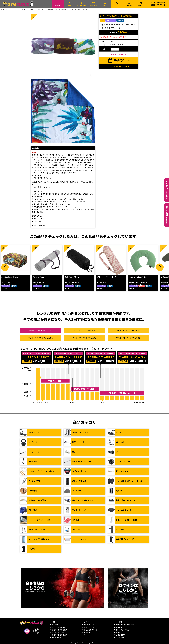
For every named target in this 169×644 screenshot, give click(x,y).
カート (117, 4)
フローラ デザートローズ (107, 277)
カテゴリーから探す (167, 190)
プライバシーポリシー (124, 630)
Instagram (27, 631)
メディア (87, 622)
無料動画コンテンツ (91, 625)
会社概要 (119, 622)
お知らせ (55, 625)
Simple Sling (39, 277)
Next (160, 267)
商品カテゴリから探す (59, 630)
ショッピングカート (91, 630)
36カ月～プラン (41, 338)
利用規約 (119, 627)
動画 (70, 5)
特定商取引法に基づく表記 (125, 625)
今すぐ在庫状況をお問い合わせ (118, 66)
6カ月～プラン (41, 330)
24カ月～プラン (128, 330)
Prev (5, 267)
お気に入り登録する (120, 54)
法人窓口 (105, 5)
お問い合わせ (93, 5)
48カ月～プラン (84, 338)
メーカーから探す (58, 632)
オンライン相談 (81, 5)
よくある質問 (121, 635)
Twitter (36, 631)
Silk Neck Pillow (72, 277)
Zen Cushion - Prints (10, 277)
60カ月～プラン (128, 338)
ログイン (141, 5)
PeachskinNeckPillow (138, 277)
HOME (54, 622)
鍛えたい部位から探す (167, 215)
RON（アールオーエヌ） (117, 45)
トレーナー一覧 (89, 627)
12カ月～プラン (84, 330)
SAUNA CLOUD (57, 637)
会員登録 (129, 5)
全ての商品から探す (59, 627)
